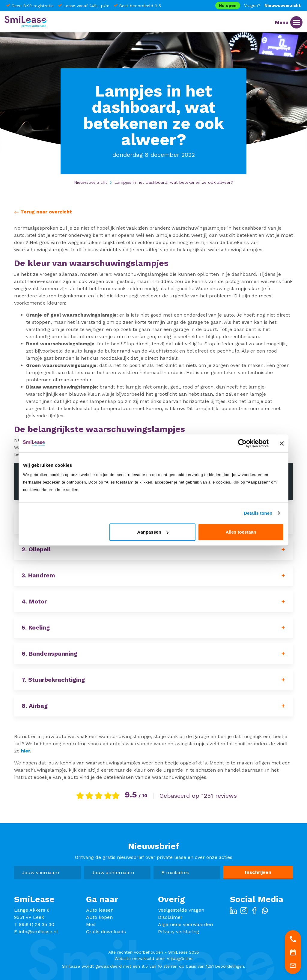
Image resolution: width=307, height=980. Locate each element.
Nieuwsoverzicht (283, 5)
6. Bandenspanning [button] (49, 654)
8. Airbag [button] (35, 706)
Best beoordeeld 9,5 (140, 6)
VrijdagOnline (180, 958)
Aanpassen (153, 532)
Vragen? (252, 5)
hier (25, 751)
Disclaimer (170, 917)
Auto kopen (99, 917)
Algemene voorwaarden (185, 924)
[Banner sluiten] (282, 443)
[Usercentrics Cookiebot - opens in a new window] (242, 443)
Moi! (91, 924)
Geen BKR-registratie (33, 6)
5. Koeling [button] (36, 627)
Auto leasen (100, 910)
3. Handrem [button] (38, 575)
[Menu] (296, 22)
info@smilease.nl (38, 932)
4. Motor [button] (34, 601)
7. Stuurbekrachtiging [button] (53, 680)
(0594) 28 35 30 (37, 924)
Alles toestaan (241, 532)
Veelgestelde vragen (181, 910)
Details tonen (258, 513)
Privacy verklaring (179, 932)
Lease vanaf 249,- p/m (86, 6)
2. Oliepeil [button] (36, 549)
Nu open (228, 5)
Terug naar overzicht (43, 212)
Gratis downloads (106, 932)
